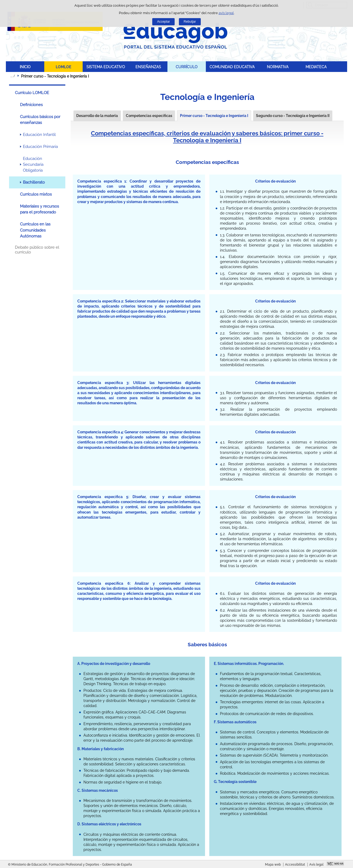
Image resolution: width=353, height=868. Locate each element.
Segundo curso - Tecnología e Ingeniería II (293, 116)
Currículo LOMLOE (32, 93)
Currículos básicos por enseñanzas (40, 120)
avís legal (226, 13)
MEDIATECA (316, 67)
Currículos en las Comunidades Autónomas (35, 230)
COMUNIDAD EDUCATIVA (232, 67)
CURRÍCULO (187, 67)
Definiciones (31, 105)
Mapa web (273, 865)
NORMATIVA (278, 67)
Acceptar (163, 22)
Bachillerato (34, 182)
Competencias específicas (149, 116)
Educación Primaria (40, 147)
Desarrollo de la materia (97, 116)
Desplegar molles (13, 76)
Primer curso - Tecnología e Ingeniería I (214, 116)
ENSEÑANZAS (148, 67)
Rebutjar (190, 22)
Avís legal (316, 865)
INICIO (25, 67)
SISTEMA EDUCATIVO (106, 67)
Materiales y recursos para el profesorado (39, 209)
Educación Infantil (39, 135)
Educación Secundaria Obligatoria (33, 165)
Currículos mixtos (36, 194)
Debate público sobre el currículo (37, 250)
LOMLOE (63, 67)
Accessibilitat (295, 865)
